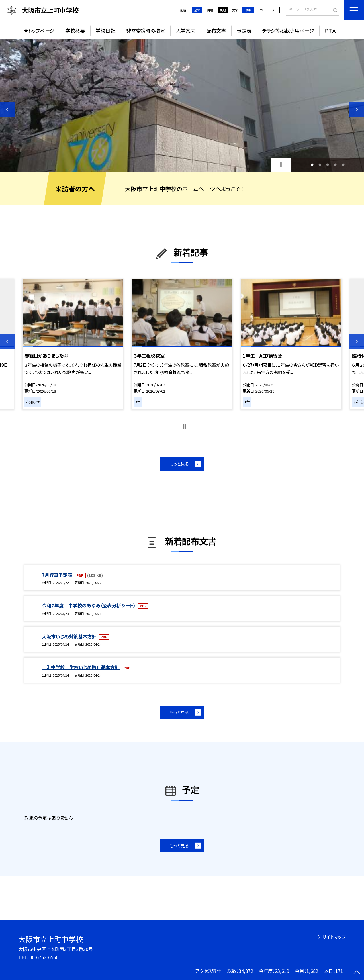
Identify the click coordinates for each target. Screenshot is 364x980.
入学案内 (186, 31)
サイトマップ (334, 937)
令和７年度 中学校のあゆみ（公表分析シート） (89, 605)
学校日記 (105, 31)
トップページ (41, 31)
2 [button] (320, 165)
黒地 (223, 10)
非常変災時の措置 (145, 31)
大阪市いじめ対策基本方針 (70, 636)
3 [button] (327, 165)
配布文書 (216, 31)
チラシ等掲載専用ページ (288, 31)
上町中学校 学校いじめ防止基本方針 (81, 667)
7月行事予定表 (58, 575)
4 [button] (335, 165)
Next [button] (357, 109)
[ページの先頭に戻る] (357, 973)
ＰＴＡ (330, 31)
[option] (182, 106)
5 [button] (343, 165)
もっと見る (179, 464)
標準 (248, 10)
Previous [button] (7, 109)
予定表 (244, 31)
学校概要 (75, 31)
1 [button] (312, 165)
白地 (210, 10)
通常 (197, 10)
